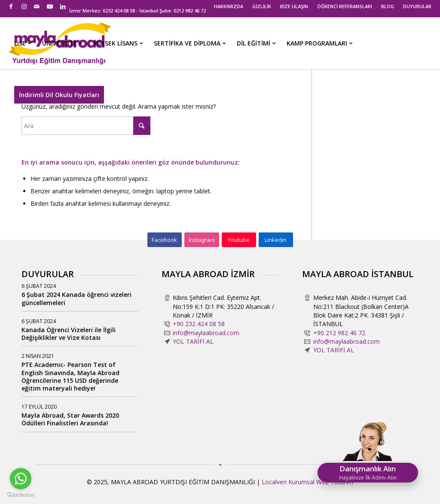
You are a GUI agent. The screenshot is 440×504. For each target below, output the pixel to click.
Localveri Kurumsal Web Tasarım (307, 482)
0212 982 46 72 (190, 11)
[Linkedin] (276, 240)
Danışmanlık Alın (368, 472)
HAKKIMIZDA (229, 6)
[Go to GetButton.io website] (21, 495)
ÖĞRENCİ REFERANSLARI (345, 6)
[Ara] (86, 126)
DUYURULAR (417, 6)
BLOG (388, 6)
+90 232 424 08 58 (199, 324)
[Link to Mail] (37, 6)
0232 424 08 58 (119, 11)
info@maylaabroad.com (206, 333)
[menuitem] (229, 6)
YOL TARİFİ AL (193, 341)
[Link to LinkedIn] (63, 6)
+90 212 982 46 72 (339, 333)
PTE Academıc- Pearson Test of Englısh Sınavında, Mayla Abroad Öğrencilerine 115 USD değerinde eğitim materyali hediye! (70, 376)
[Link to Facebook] (11, 6)
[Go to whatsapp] (21, 479)
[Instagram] (202, 240)
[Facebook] (165, 240)
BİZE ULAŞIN (294, 6)
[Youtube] (239, 240)
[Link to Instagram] (24, 6)
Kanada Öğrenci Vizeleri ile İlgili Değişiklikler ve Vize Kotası (69, 334)
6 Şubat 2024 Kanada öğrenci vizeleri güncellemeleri (76, 298)
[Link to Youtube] (50, 6)
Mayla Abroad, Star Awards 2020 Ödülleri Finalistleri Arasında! (70, 419)
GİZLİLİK (262, 6)
